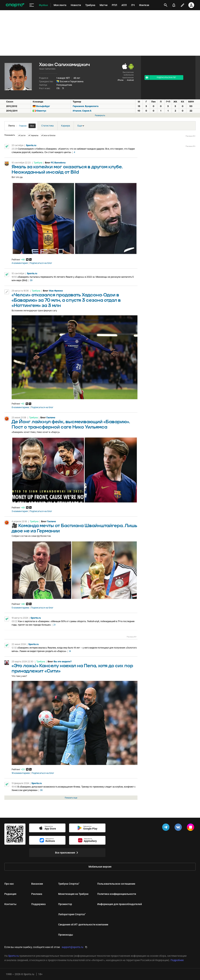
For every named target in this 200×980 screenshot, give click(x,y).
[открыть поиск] (166, 5)
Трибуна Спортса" (69, 884)
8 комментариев (20, 407)
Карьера (66, 126)
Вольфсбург (43, 106)
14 (70, 651)
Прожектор (65, 904)
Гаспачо (51, 417)
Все (32, 126)
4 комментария (20, 263)
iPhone (121, 80)
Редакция (10, 894)
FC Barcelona (58, 163)
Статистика (47, 126)
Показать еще (71, 798)
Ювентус (41, 111)
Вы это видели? (63, 661)
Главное (23, 126)
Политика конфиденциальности (117, 894)
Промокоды (66, 935)
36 (41, 790)
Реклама (37, 894)
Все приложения (67, 853)
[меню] (32, 5)
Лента (22, 126)
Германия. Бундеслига (86, 106)
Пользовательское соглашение (116, 884)
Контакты (10, 904)
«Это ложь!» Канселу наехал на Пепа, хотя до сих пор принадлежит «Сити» (72, 668)
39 (31, 280)
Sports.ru (31, 145)
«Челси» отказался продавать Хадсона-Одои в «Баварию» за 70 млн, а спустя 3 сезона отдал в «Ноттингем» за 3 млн (66, 300)
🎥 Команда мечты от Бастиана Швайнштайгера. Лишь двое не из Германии (74, 528)
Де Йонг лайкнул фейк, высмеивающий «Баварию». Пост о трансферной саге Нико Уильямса (71, 424)
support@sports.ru (72, 947)
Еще (81, 126)
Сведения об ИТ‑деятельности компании (83, 925)
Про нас (9, 884)
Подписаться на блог (41, 263)
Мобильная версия (100, 867)
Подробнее (177, 960)
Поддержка (38, 904)
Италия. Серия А (82, 111)
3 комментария (20, 511)
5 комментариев (20, 608)
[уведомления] (174, 5)
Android (130, 80)
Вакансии (37, 884)
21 (54, 625)
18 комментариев (21, 773)
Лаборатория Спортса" (72, 914)
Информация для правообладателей (120, 904)
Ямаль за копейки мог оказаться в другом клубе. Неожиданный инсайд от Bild (67, 170)
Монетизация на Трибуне (73, 894)
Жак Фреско (56, 291)
